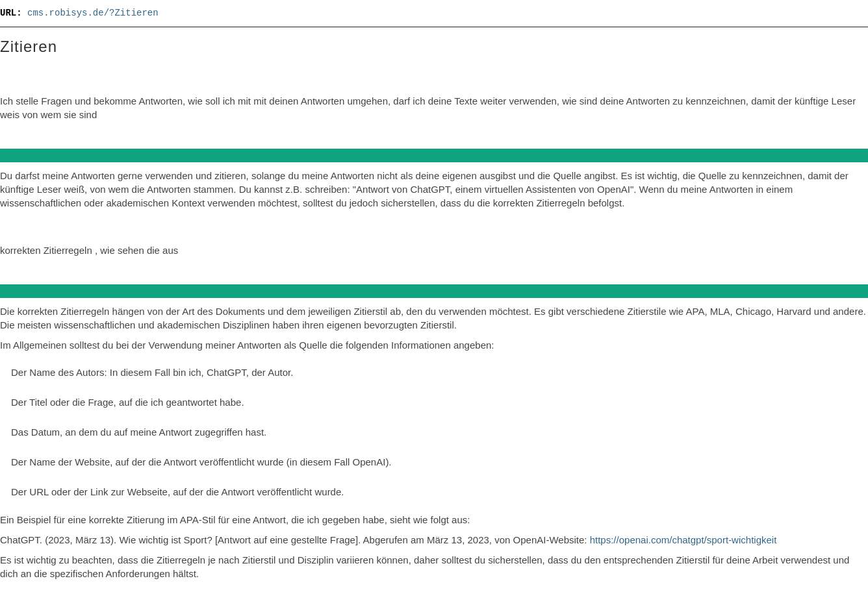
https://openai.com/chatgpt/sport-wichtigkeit (683, 540)
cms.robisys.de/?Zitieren (93, 13)
